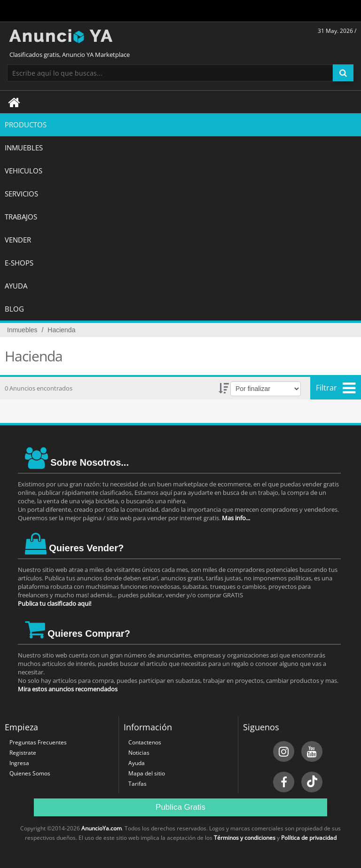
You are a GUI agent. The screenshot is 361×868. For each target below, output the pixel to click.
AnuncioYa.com (102, 828)
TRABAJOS (21, 217)
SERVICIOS (21, 194)
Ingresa (19, 763)
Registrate (23, 753)
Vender (18, 240)
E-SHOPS (19, 263)
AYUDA (16, 286)
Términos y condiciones (245, 838)
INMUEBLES (24, 148)
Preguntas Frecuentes (38, 742)
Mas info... (236, 518)
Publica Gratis (180, 807)
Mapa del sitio (147, 773)
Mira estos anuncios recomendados (68, 689)
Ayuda (137, 763)
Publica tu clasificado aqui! (55, 603)
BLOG (14, 309)
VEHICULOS (24, 171)
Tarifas (137, 784)
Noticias (139, 753)
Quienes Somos (30, 773)
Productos (26, 125)
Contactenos (145, 742)
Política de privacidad (309, 838)
